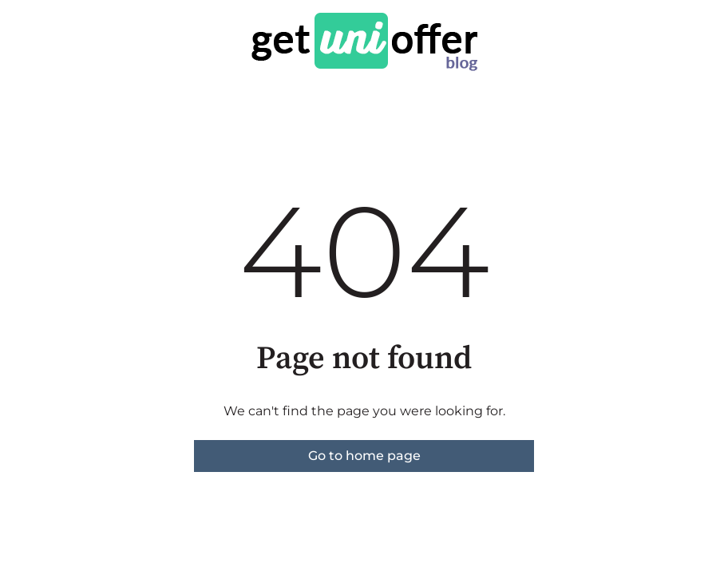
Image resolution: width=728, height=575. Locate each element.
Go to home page (364, 456)
